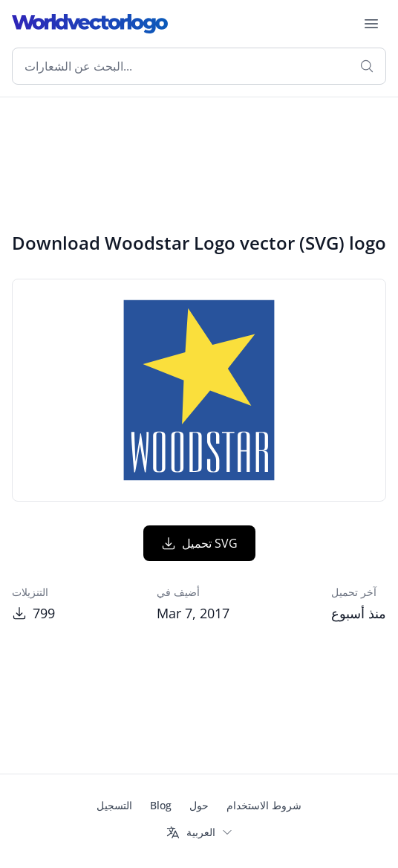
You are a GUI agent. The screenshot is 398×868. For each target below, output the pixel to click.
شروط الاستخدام (264, 805)
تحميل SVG (199, 543)
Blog (161, 805)
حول (199, 805)
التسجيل (114, 805)
